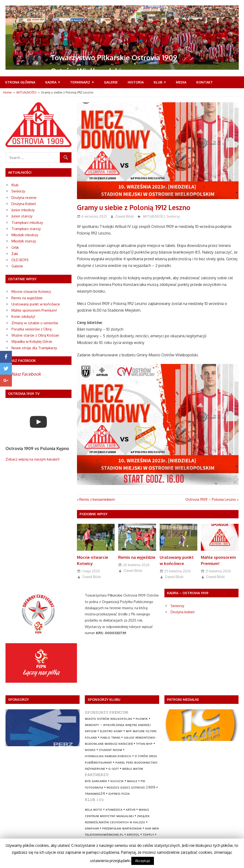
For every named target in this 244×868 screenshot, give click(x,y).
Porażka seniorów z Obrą (31, 329)
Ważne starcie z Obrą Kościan (35, 335)
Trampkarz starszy (26, 229)
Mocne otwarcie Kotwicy (31, 292)
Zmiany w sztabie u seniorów (35, 323)
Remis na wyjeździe (135, 557)
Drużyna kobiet (183, 612)
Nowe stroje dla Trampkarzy (34, 348)
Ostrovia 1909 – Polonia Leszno (211, 499)
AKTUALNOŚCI (154, 216)
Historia (136, 82)
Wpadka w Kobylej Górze (32, 341)
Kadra (51, 82)
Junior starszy (22, 216)
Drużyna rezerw (24, 198)
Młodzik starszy (24, 241)
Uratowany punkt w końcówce (36, 304)
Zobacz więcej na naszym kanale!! (32, 459)
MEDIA (181, 82)
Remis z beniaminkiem (97, 499)
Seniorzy (173, 216)
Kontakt (205, 82)
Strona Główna (20, 82)
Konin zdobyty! (23, 316)
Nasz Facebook (26, 374)
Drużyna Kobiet (24, 204)
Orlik (15, 248)
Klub (158, 82)
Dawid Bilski (125, 216)
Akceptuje (143, 861)
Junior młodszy (23, 210)
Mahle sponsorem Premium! (34, 310)
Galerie (111, 82)
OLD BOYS (20, 260)
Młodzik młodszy (25, 235)
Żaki (15, 254)
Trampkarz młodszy (27, 223)
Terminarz (80, 82)
